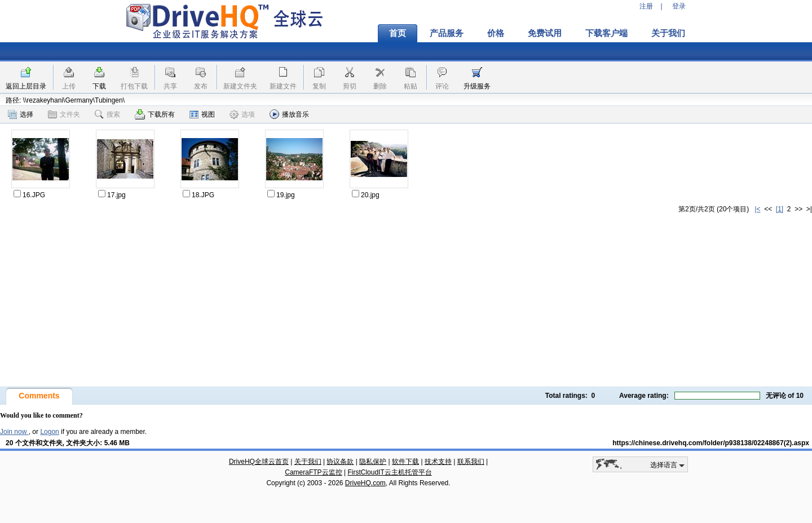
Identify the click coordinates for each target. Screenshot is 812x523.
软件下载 (405, 462)
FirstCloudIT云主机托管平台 (389, 472)
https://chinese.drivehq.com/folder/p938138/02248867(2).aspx (711, 443)
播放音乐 (289, 114)
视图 (202, 114)
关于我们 (668, 33)
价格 (496, 33)
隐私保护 (373, 462)
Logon (49, 432)
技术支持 (438, 462)
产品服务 (447, 33)
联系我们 (471, 462)
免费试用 (545, 33)
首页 (398, 33)
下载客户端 (606, 33)
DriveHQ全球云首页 (259, 462)
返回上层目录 (26, 86)
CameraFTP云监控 (313, 472)
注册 (646, 6)
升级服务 (477, 86)
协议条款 (340, 462)
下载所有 (155, 114)
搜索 (107, 114)
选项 (242, 114)
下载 (99, 86)
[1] (780, 209)
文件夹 (64, 114)
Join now (14, 432)
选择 (21, 114)
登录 (679, 6)
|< (757, 209)
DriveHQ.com (365, 483)
